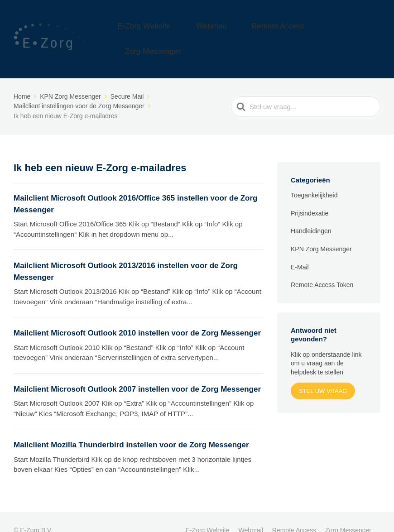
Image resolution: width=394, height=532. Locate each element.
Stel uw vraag (323, 374)
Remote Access (289, 31)
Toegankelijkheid (314, 178)
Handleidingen (311, 214)
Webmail (238, 31)
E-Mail (300, 250)
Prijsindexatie (310, 196)
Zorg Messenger (352, 31)
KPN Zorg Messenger (321, 232)
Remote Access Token (322, 268)
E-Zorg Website (187, 31)
